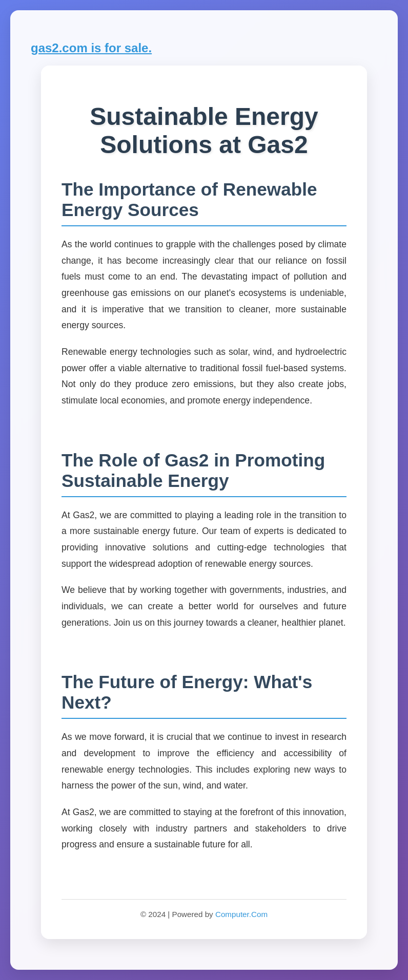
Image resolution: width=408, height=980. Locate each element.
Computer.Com (241, 914)
